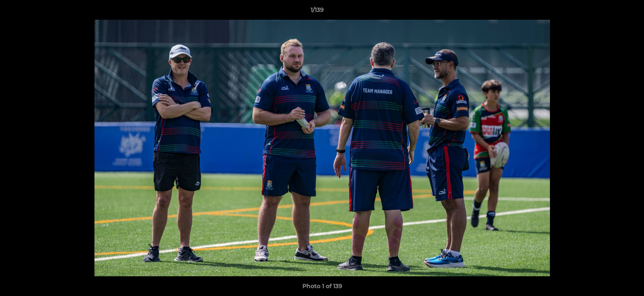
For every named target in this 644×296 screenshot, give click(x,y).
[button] (609, 12)
